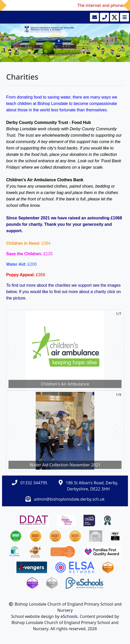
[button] (13, 350)
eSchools (69, 616)
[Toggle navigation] (124, 17)
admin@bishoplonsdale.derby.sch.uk (69, 499)
